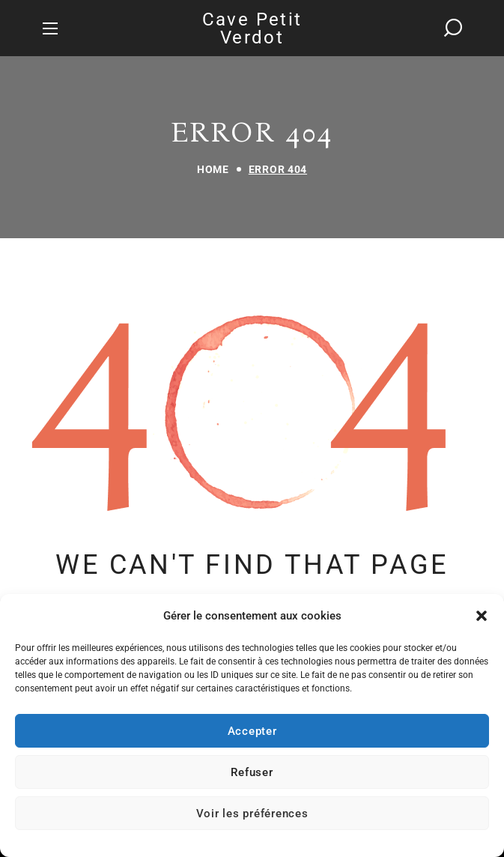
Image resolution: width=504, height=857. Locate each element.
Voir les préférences (252, 814)
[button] (482, 616)
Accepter (252, 731)
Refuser (252, 772)
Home (213, 169)
